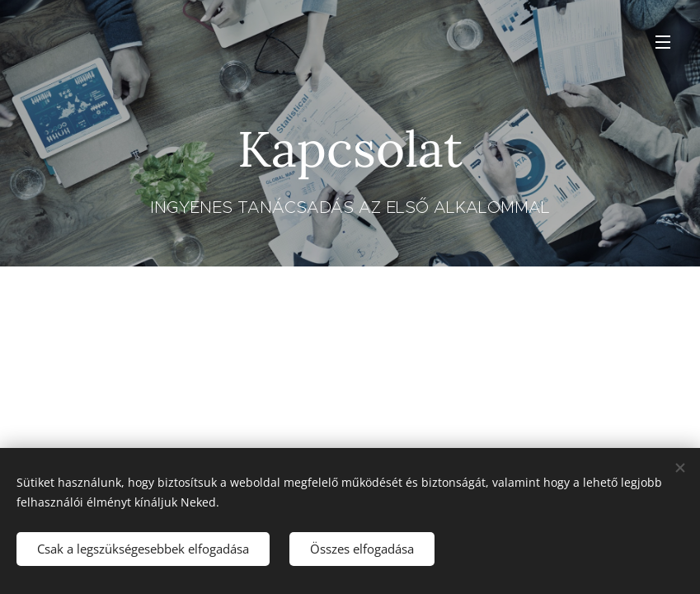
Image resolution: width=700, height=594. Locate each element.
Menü (663, 42)
